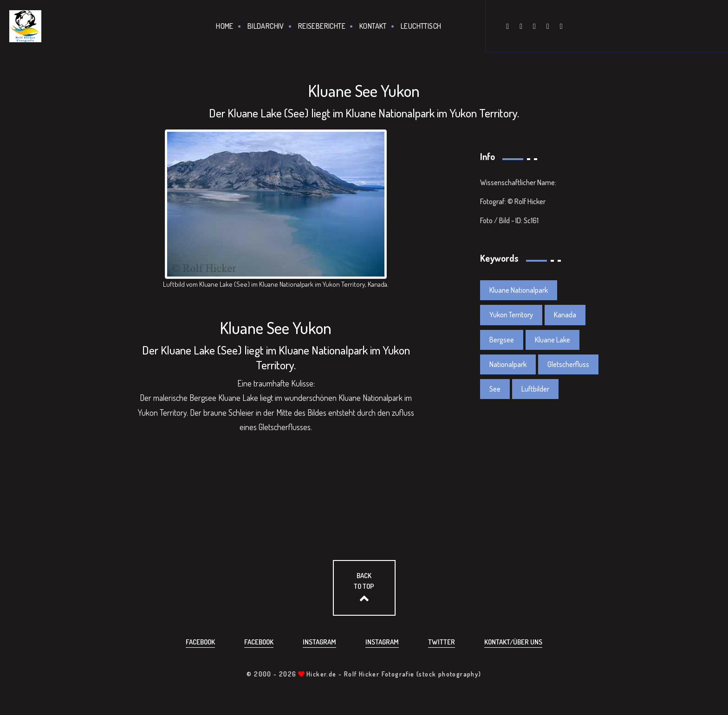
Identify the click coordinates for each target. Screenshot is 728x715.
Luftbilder (535, 389)
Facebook (200, 642)
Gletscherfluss (568, 364)
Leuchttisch (421, 26)
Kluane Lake (552, 340)
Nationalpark (508, 364)
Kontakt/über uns (513, 642)
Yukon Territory (511, 315)
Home (225, 26)
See (495, 389)
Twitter (442, 642)
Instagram (319, 642)
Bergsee (502, 340)
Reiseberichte (322, 26)
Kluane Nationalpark (519, 290)
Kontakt (373, 26)
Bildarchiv (266, 26)
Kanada (565, 315)
